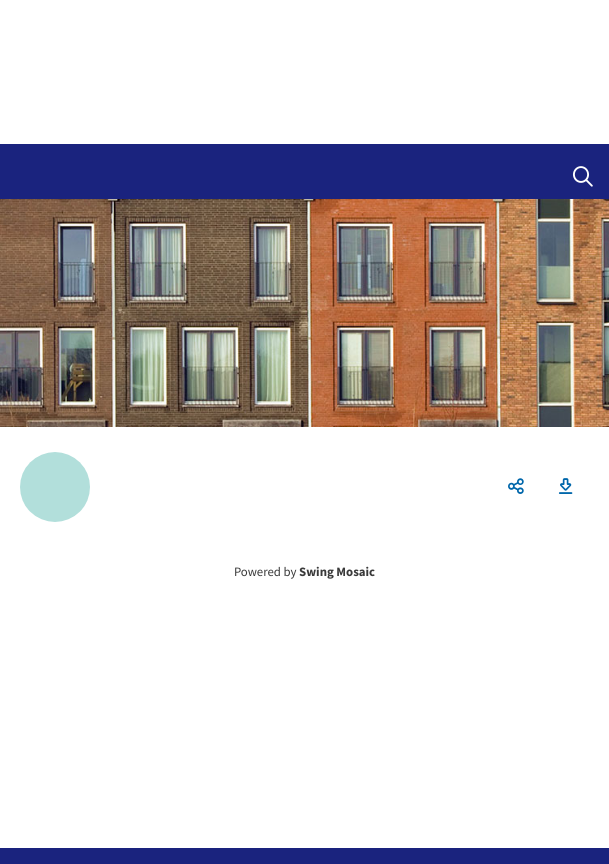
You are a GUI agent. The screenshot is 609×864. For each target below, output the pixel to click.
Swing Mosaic (337, 572)
